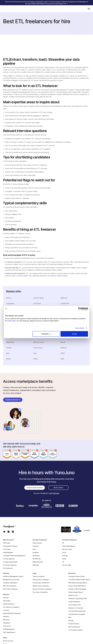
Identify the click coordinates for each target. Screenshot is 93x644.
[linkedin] (13, 532)
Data (34, 549)
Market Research (38, 562)
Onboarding (7, 601)
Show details (80, 328)
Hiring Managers (8, 552)
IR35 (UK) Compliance (10, 586)
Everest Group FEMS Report (77, 586)
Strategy (65, 556)
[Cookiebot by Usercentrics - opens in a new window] (80, 309)
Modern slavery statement (41, 586)
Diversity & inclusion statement (42, 589)
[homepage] (12, 526)
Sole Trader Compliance (10, 589)
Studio (64, 559)
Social (64, 552)
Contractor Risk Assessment (77, 611)
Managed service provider (11, 580)
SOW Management (9, 629)
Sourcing (6, 598)
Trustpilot (87, 530)
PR (63, 543)
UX (63, 562)
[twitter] (4, 532)
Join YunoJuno (54, 493)
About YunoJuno (8, 641)
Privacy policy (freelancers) (41, 583)
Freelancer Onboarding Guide (77, 598)
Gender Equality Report (76, 592)
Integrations (7, 623)
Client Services (37, 543)
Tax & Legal (7, 549)
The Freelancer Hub (75, 605)
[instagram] (9, 532)
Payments (6, 617)
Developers (36, 556)
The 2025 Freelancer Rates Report (79, 580)
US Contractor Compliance (11, 607)
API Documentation (74, 627)
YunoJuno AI (7, 626)
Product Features (74, 624)
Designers (36, 552)
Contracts (6, 610)
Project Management (69, 546)
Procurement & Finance (10, 546)
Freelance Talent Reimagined (77, 589)
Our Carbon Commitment (40, 592)
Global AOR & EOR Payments (12, 613)
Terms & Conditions (39, 576)
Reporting (6, 620)
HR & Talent (7, 543)
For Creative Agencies (10, 565)
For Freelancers (8, 568)
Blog (70, 617)
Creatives (36, 546)
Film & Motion (37, 559)
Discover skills (67, 565)
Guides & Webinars (74, 602)
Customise (46, 334)
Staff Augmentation (9, 632)
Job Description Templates (77, 614)
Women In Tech (73, 595)
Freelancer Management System (13, 576)
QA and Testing (67, 549)
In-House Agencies (9, 559)
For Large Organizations (10, 562)
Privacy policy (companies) (41, 580)
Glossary (71, 621)
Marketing (36, 565)
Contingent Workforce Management (14, 556)
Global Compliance (9, 604)
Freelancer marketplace (10, 583)
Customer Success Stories (76, 576)
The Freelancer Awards (75, 630)
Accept (74, 334)
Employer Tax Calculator (76, 608)
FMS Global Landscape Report (78, 583)
